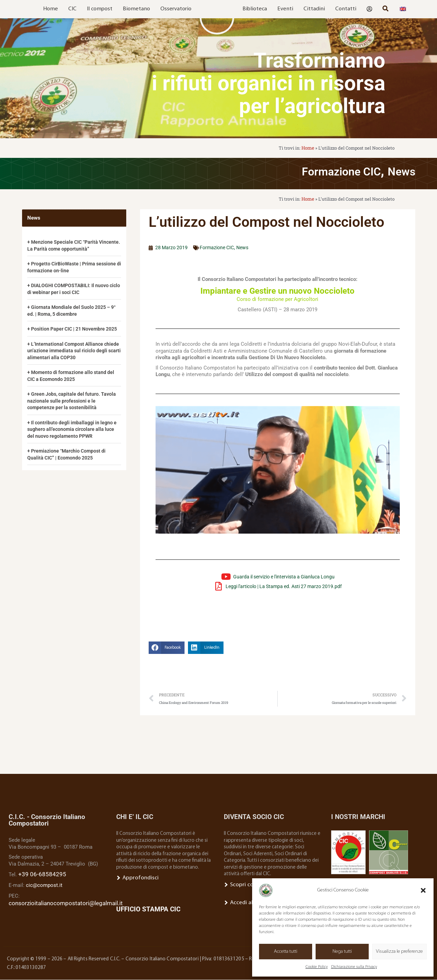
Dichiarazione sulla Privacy (354, 967)
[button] (423, 890)
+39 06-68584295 (38, 875)
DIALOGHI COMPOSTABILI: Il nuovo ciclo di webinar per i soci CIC (70, 288)
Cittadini (314, 9)
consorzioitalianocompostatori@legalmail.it (59, 902)
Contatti (346, 9)
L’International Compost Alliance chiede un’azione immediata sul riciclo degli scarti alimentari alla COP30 (71, 356)
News (398, 170)
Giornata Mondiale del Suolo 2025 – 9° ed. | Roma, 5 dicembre (74, 310)
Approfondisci (135, 878)
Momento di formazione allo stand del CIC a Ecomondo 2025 (73, 381)
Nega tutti (342, 952)
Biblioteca (255, 9)
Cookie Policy (317, 967)
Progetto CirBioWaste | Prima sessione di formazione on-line (63, 266)
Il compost (100, 9)
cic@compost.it (44, 885)
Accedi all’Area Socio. (249, 902)
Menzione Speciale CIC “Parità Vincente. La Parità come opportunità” (71, 244)
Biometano (136, 9)
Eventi (285, 9)
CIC (72, 9)
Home (51, 9)
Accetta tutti (286, 952)
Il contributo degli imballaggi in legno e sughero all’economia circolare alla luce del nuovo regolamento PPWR (74, 435)
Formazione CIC (322, 170)
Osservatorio (176, 9)
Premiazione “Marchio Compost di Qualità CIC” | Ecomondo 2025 (69, 460)
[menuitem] (403, 9)
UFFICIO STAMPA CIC (148, 910)
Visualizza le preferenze (399, 952)
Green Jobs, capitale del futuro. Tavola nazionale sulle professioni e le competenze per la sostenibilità (73, 406)
